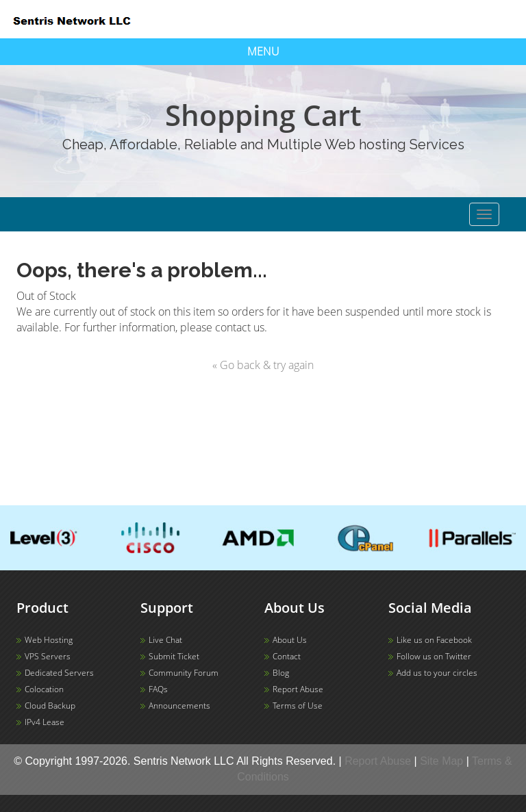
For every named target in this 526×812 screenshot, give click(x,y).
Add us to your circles (437, 673)
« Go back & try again (263, 365)
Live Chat (165, 640)
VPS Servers (48, 656)
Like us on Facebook (434, 640)
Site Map (441, 761)
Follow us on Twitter (434, 656)
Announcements (179, 706)
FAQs (158, 689)
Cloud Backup (50, 706)
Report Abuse (298, 689)
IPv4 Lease (45, 722)
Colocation (44, 689)
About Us (290, 640)
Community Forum (184, 673)
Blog (281, 673)
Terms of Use (298, 706)
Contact (287, 656)
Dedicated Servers (59, 673)
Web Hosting (49, 640)
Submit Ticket (174, 656)
